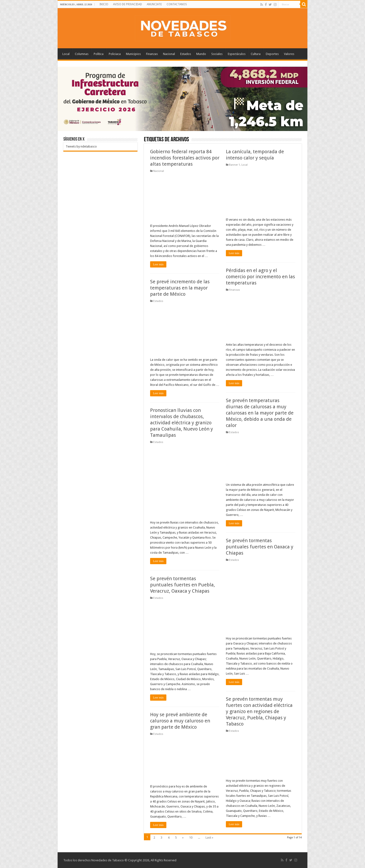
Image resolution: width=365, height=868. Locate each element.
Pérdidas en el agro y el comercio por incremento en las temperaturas (260, 277)
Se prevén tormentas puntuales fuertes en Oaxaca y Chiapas (260, 547)
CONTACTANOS (177, 4)
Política (99, 54)
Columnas (82, 54)
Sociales (217, 54)
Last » (209, 838)
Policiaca (115, 54)
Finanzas (152, 54)
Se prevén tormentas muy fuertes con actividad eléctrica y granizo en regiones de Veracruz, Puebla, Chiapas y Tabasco (259, 711)
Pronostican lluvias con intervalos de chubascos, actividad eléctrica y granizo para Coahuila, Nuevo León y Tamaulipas (182, 423)
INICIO (104, 4)
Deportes (272, 54)
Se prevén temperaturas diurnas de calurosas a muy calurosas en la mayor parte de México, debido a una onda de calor (260, 413)
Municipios (133, 54)
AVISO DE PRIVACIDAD (128, 4)
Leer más (158, 264)
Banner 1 (234, 165)
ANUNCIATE (154, 4)
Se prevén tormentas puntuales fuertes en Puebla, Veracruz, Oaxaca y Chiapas (182, 585)
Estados (186, 54)
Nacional (169, 54)
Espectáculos (237, 54)
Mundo (201, 54)
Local (66, 54)
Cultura (256, 54)
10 (191, 838)
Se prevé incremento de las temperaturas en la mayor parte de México (180, 288)
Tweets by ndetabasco (81, 146)
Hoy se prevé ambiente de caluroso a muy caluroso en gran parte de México (180, 721)
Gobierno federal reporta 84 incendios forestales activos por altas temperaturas (185, 158)
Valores (289, 54)
